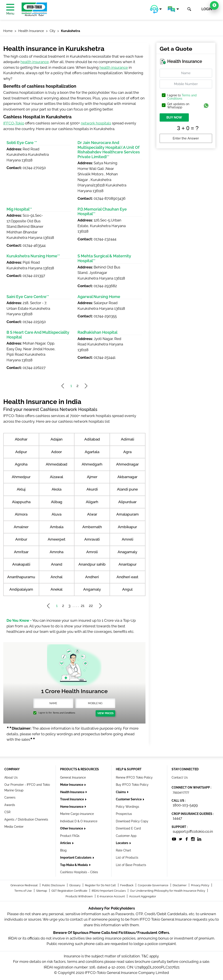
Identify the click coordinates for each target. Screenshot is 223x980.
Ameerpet (57, 539)
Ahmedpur (21, 477)
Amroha (57, 552)
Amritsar (21, 552)
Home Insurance (72, 807)
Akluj (21, 489)
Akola (57, 489)
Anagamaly (127, 552)
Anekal (57, 589)
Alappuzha (21, 502)
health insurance (35, 62)
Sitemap (42, 891)
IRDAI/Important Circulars (109, 891)
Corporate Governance (153, 885)
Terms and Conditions (182, 97)
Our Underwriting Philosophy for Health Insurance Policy (168, 891)
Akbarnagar (127, 477)
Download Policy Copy (132, 821)
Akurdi (92, 489)
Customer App (126, 836)
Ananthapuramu (21, 577)
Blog (63, 850)
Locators (122, 843)
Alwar (92, 514)
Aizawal (57, 477)
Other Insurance (72, 828)
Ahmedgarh (92, 464)
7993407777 (181, 792)
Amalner (21, 527)
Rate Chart (123, 850)
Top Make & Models (74, 865)
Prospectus (124, 814)
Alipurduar (127, 502)
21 (83, 606)
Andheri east (127, 577)
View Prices (105, 713)
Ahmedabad (57, 464)
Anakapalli (21, 564)
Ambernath (92, 527)
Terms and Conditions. (64, 713)
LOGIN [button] (207, 9)
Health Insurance (73, 792)
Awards (10, 805)
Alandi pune (127, 489)
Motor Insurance (72, 785)
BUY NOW (174, 117)
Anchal (57, 577)
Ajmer (92, 477)
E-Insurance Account (111, 896)
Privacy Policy (200, 885)
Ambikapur (127, 527)
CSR (7, 812)
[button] (156, 9)
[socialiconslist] (174, 839)
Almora (21, 514)
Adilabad (92, 439)
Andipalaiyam (21, 589)
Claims (121, 792)
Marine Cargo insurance (77, 814)
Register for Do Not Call (101, 885)
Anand (57, 564)
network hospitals (96, 123)
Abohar (21, 439)
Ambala (57, 527)
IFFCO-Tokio (14, 123)
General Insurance (73, 777)
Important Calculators (76, 858)
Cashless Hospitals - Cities (79, 872)
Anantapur (128, 564)
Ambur (21, 539)
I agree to (182, 97)
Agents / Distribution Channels (26, 819)
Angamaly (92, 589)
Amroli (92, 552)
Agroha (21, 464)
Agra (127, 452)
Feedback (127, 885)
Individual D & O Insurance (79, 821)
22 (91, 606)
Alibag (57, 502)
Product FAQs (70, 836)
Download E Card (128, 828)
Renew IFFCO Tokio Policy (134, 777)
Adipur (21, 452)
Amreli (128, 539)
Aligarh (92, 502)
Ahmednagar (127, 464)
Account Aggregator (143, 896)
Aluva (57, 514)
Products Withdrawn (79, 896)
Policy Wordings (128, 807)
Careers (10, 797)
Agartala (92, 452)
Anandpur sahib (92, 564)
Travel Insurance (72, 799)
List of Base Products (131, 865)
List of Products (127, 858)
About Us (11, 777)
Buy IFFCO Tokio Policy (132, 785)
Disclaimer (180, 885)
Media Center (14, 827)
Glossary (75, 885)
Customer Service (129, 799)
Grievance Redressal (24, 885)
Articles (66, 843)
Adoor (57, 452)
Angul (127, 589)
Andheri (92, 577)
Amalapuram (128, 514)
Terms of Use (23, 891)
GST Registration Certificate (70, 891)
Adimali (128, 439)
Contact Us (180, 777)
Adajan (57, 439)
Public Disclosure (54, 885)
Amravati (92, 539)
